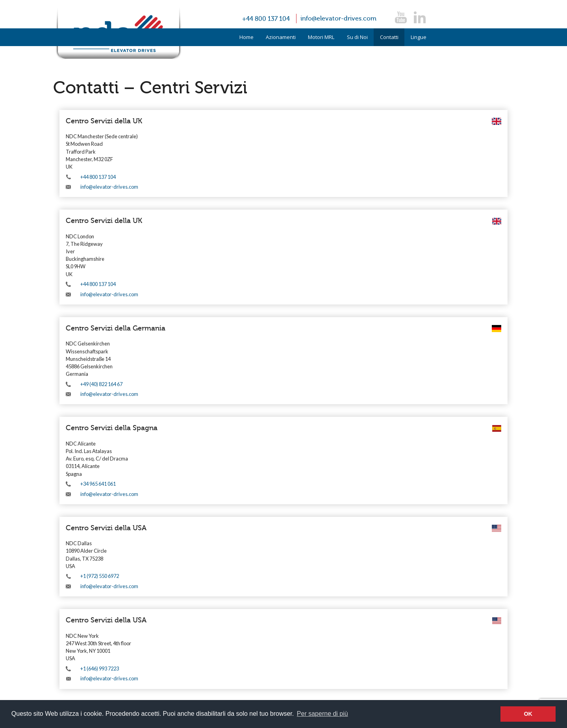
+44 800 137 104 (266, 19)
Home (246, 37)
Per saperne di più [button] (322, 714)
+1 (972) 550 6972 (100, 576)
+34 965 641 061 (98, 484)
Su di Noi (357, 37)
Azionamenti (281, 37)
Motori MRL (321, 37)
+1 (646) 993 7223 (100, 669)
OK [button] (528, 714)
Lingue (419, 37)
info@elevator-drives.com (338, 19)
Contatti (389, 37)
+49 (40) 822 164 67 (101, 384)
